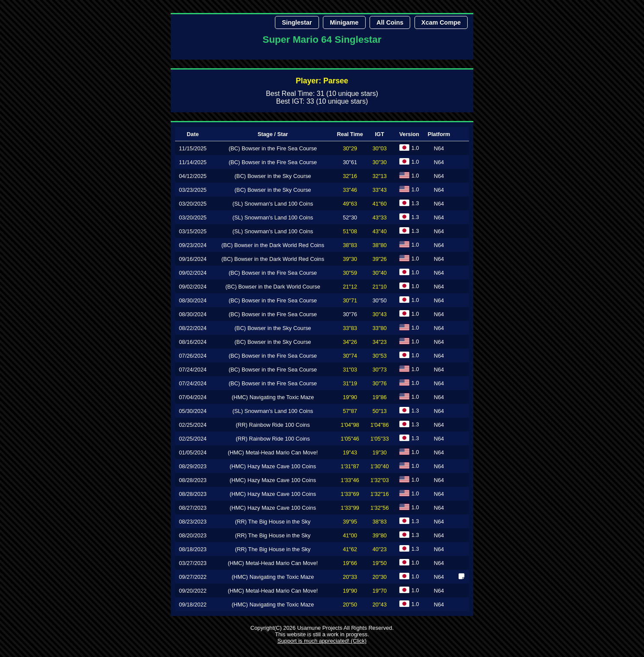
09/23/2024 (193, 245)
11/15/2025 (193, 148)
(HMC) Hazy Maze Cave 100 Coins (273, 466)
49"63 (350, 204)
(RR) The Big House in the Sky (273, 522)
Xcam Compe (441, 22)
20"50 (350, 605)
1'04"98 (350, 425)
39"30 (350, 259)
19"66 (350, 563)
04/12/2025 (193, 176)
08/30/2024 (193, 300)
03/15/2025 (193, 231)
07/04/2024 (193, 397)
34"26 (350, 342)
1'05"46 (350, 439)
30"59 (350, 273)
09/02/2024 (193, 273)
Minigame (344, 22)
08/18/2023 (193, 549)
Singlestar (297, 22)
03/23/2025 (193, 190)
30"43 (380, 314)
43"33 (380, 217)
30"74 (350, 356)
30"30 (380, 162)
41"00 (350, 535)
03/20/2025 (193, 204)
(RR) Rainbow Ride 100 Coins (273, 425)
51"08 (350, 231)
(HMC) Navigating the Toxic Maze (273, 397)
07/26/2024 (193, 356)
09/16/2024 (193, 259)
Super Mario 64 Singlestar (322, 40)
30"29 (350, 148)
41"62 (350, 549)
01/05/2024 (193, 452)
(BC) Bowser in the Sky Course (273, 176)
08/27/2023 (193, 508)
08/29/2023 (193, 466)
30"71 (350, 300)
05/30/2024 (193, 411)
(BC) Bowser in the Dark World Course (273, 287)
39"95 (350, 522)
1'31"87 (350, 466)
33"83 (350, 328)
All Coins (390, 22)
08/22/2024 (193, 328)
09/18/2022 (193, 605)
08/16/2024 (193, 342)
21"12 (350, 287)
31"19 (350, 383)
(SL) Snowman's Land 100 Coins (273, 204)
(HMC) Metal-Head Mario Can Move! (273, 452)
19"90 (350, 397)
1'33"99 (350, 508)
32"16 (350, 176)
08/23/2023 (193, 522)
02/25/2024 (193, 425)
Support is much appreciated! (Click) (322, 641)
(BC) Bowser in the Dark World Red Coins (273, 245)
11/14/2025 (193, 162)
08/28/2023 (193, 480)
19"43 (350, 452)
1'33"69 (350, 494)
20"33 (350, 577)
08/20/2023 (193, 535)
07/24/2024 (193, 370)
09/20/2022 (193, 591)
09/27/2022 (193, 577)
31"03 (350, 370)
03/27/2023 (193, 563)
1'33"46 (350, 480)
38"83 (350, 245)
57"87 (350, 411)
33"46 (350, 190)
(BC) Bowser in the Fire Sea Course (273, 148)
